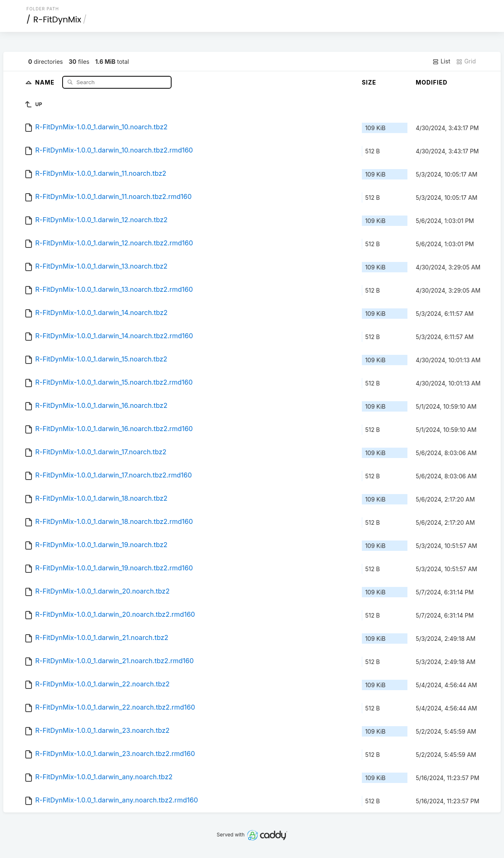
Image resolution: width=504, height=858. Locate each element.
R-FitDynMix (57, 19)
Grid (466, 61)
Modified (432, 82)
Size (369, 82)
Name (46, 82)
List (441, 61)
